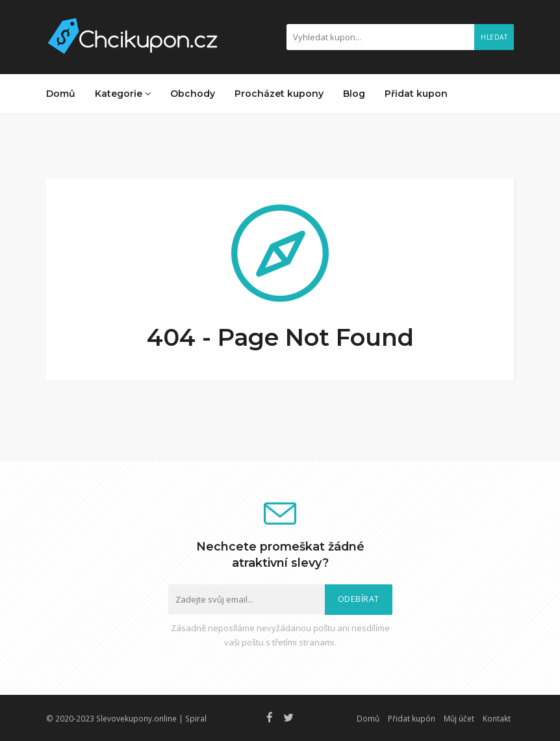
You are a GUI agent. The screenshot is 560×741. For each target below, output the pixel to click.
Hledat (494, 37)
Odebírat (359, 599)
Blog (354, 94)
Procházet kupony (279, 94)
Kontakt (497, 718)
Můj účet (459, 718)
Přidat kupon (416, 94)
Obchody (193, 94)
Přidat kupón (412, 718)
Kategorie (123, 94)
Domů (61, 94)
